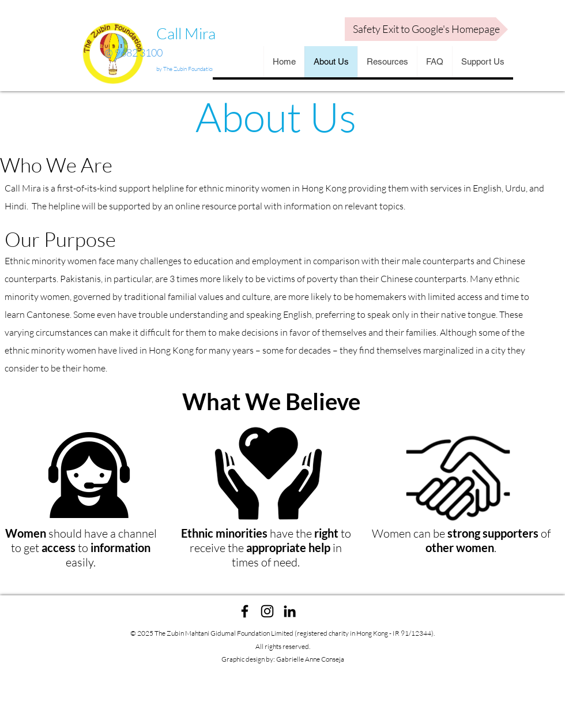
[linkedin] (290, 611)
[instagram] (267, 611)
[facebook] (245, 611)
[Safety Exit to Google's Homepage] (426, 29)
